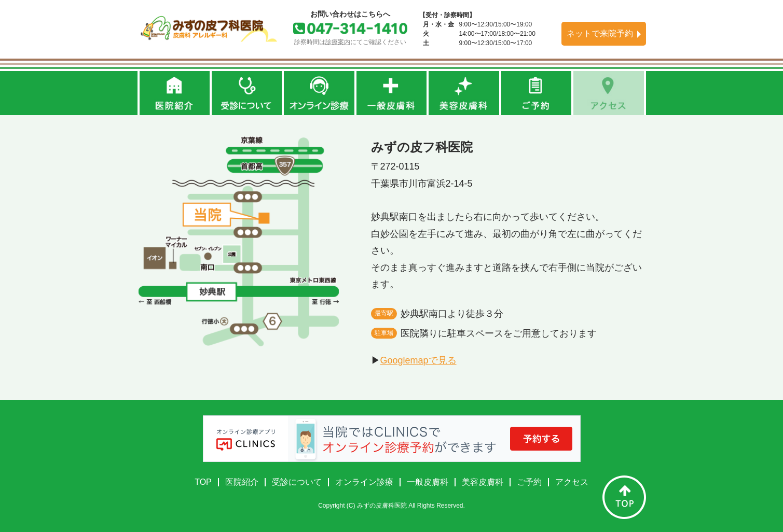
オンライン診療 (364, 482)
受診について (297, 482)
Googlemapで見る (418, 360)
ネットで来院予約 (600, 33)
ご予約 (529, 482)
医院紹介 (242, 482)
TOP (203, 482)
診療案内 (338, 42)
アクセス (572, 482)
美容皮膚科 (483, 482)
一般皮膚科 (428, 482)
